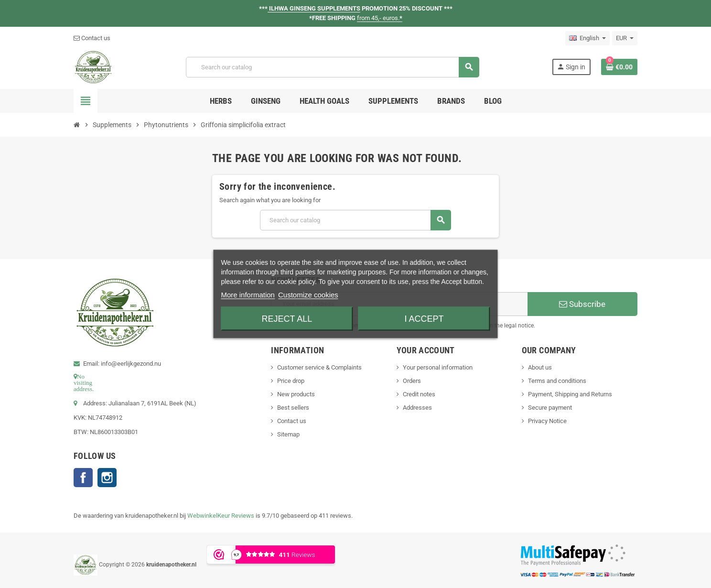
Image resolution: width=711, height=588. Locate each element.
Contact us (92, 38)
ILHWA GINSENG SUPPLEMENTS (314, 8)
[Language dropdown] (587, 38)
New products (296, 394)
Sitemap (288, 434)
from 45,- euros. (380, 18)
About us (540, 367)
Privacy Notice (547, 421)
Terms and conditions (557, 381)
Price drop (291, 381)
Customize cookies (308, 295)
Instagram (107, 478)
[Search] (332, 67)
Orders (412, 381)
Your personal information (438, 367)
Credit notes (419, 394)
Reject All (287, 319)
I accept (424, 319)
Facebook (83, 478)
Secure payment (550, 408)
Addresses (417, 408)
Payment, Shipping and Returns (570, 394)
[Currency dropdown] (625, 38)
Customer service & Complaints (319, 367)
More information (248, 295)
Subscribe (582, 304)
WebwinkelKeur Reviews (221, 516)
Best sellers (293, 408)
